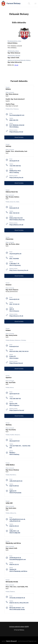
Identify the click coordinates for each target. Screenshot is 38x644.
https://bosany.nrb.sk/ (16, 132)
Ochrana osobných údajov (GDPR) (19, 626)
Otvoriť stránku (19, 137)
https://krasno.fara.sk (16, 363)
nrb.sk (16, 65)
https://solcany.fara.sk (16, 178)
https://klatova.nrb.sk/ (16, 225)
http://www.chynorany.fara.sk (19, 270)
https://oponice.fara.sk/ (17, 410)
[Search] (29, 4)
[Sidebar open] (35, 4)
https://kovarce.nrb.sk (16, 316)
